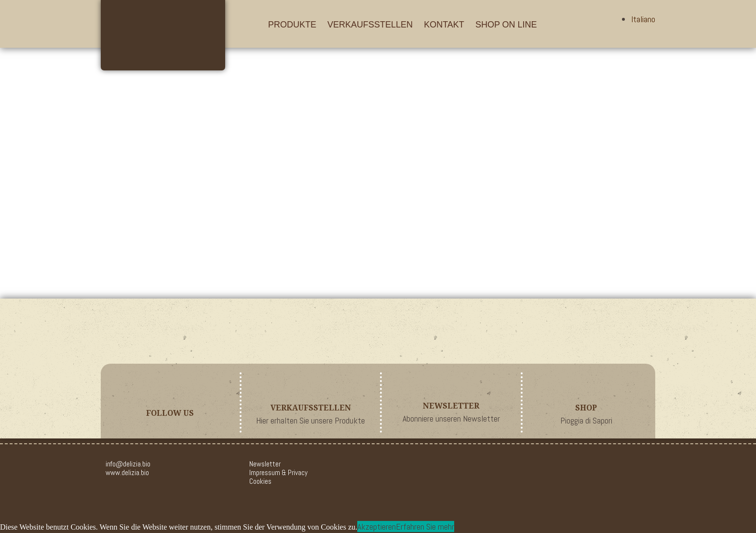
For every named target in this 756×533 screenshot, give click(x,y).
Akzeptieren (377, 526)
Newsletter (265, 464)
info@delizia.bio (128, 464)
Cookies (260, 481)
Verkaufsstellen (370, 25)
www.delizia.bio (127, 472)
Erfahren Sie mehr (425, 526)
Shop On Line (506, 25)
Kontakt (444, 25)
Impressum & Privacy (278, 472)
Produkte (292, 25)
